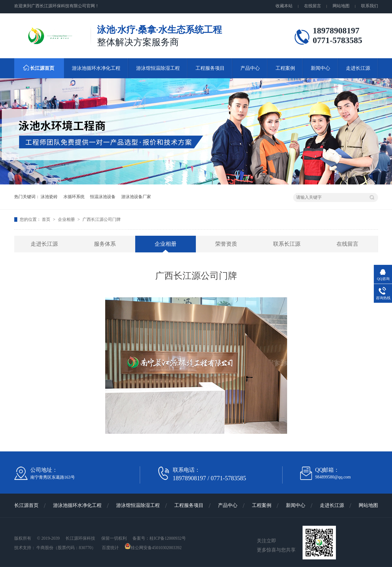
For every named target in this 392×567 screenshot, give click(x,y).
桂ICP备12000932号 (168, 538)
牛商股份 (45, 548)
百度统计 (111, 548)
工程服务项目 (210, 68)
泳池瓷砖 (49, 197)
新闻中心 (320, 68)
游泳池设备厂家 (136, 197)
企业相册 (67, 219)
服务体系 (105, 244)
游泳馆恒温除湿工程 (158, 68)
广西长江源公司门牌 (102, 219)
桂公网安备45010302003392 (153, 548)
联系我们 (370, 6)
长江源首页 (42, 68)
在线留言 (313, 6)
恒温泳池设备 (103, 197)
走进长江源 (358, 68)
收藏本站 (284, 6)
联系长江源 (287, 244)
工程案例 (285, 68)
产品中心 (250, 68)
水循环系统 (74, 197)
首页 (47, 219)
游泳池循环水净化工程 (96, 68)
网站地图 (341, 6)
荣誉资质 (226, 244)
